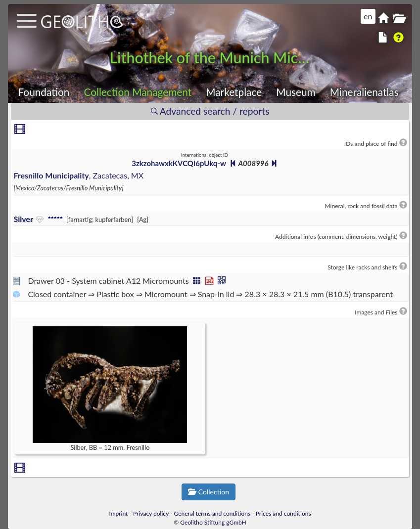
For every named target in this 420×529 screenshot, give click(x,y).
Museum (296, 92)
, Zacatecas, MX (78, 175)
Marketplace (234, 92)
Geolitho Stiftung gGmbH (213, 522)
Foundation (44, 92)
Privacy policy (151, 513)
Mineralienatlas (364, 92)
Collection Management (138, 92)
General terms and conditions (212, 513)
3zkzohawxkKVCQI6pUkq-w (179, 163)
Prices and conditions (283, 513)
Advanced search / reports (210, 111)
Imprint (118, 513)
